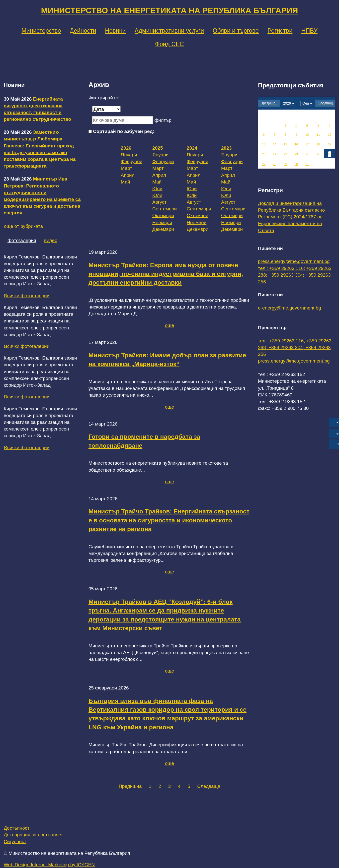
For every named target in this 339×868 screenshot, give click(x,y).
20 (264, 154)
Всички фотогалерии (27, 296)
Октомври (163, 216)
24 (307, 154)
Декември (163, 229)
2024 (192, 148)
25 (318, 154)
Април (128, 175)
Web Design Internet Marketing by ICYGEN (49, 865)
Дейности (83, 31)
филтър (163, 120)
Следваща (209, 786)
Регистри (280, 31)
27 (264, 164)
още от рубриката (23, 226)
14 (275, 144)
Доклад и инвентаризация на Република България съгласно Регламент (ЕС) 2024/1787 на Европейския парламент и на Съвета (291, 217)
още (170, 325)
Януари (129, 155)
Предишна (130, 786)
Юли (157, 195)
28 (275, 164)
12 (330, 135)
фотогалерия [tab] (22, 240)
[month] (307, 103)
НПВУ (309, 31)
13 (264, 144)
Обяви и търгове (236, 31)
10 (307, 135)
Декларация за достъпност (33, 835)
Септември (165, 209)
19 (330, 144)
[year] (289, 103)
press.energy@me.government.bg (294, 261)
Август (159, 202)
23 (296, 154)
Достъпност (17, 828)
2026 (126, 148)
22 (285, 154)
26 (330, 154)
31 (307, 164)
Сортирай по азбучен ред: (124, 131)
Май (126, 182)
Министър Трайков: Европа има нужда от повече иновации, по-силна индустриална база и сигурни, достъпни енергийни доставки (166, 274)
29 (285, 164)
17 (307, 144)
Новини (115, 31)
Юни (157, 189)
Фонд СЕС (169, 44)
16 (296, 144)
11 (318, 135)
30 (296, 164)
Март (127, 168)
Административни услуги (169, 31)
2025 (158, 148)
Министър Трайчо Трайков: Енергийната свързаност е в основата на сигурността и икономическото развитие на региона (169, 520)
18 (318, 144)
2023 (226, 148)
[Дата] (106, 109)
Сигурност (15, 841)
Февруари (132, 161)
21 (275, 154)
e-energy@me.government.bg (290, 308)
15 (285, 144)
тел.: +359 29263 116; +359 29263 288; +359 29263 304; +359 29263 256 (295, 275)
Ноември (162, 222)
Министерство (41, 31)
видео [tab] (51, 240)
